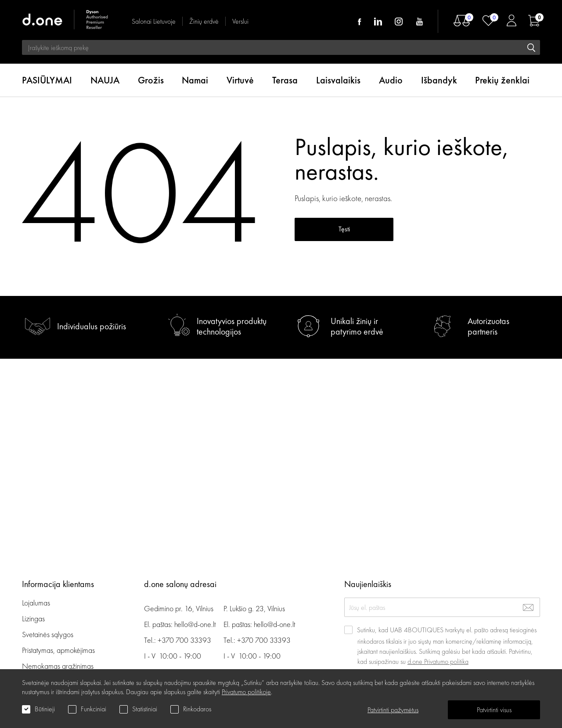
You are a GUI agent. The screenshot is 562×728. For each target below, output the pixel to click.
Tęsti (344, 229)
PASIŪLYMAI (47, 80)
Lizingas (33, 618)
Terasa (285, 80)
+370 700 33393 (184, 640)
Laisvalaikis (338, 80)
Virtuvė (240, 80)
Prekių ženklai (502, 80)
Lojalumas (36, 603)
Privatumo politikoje (246, 692)
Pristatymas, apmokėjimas (58, 650)
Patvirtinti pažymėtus (393, 710)
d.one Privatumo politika (438, 661)
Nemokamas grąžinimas (58, 666)
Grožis (151, 80)
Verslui (240, 21)
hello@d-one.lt (195, 624)
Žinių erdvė (204, 21)
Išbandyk (439, 80)
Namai (195, 80)
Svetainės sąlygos (48, 634)
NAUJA (105, 80)
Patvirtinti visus (494, 710)
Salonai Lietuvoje (154, 21)
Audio (391, 80)
